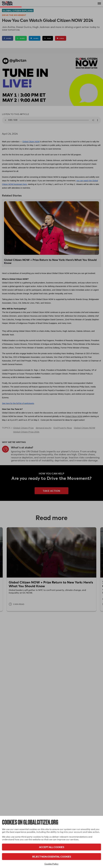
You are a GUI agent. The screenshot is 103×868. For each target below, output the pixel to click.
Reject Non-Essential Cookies (52, 857)
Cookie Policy (51, 864)
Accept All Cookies (52, 847)
